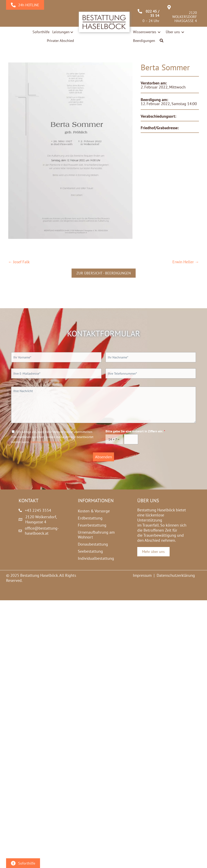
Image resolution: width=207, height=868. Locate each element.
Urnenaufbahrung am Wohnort (96, 535)
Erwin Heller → (186, 262)
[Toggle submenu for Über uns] (183, 32)
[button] (162, 41)
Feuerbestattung (92, 525)
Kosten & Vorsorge (94, 511)
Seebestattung (90, 551)
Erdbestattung (90, 518)
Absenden (103, 457)
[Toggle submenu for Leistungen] (72, 32)
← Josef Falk (19, 262)
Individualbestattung (96, 558)
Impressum (142, 575)
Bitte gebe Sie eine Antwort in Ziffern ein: (135, 431)
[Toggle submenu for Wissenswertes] (159, 32)
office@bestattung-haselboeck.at (42, 531)
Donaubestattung (93, 544)
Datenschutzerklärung (45, 442)
